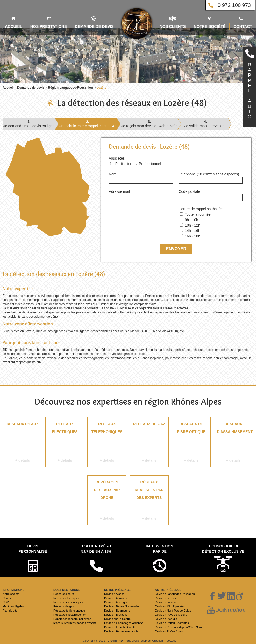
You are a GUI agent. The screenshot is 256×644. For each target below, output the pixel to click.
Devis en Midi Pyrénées (170, 606)
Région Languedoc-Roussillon (70, 88)
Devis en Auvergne (116, 602)
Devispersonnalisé (33, 549)
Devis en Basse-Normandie (122, 606)
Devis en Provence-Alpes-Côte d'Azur (179, 627)
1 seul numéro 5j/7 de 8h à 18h (96, 549)
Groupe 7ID (115, 641)
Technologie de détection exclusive (223, 549)
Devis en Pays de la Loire (171, 615)
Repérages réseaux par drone (107, 501)
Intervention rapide (160, 549)
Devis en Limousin (167, 598)
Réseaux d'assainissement (233, 443)
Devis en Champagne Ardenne (124, 623)
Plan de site (10, 611)
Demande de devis (31, 88)
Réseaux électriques (65, 443)
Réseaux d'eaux (22, 443)
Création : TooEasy (164, 641)
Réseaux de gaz (149, 443)
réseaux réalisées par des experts (149, 501)
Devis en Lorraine (166, 602)
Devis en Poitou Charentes (172, 623)
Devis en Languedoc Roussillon (175, 594)
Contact (8, 598)
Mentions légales (13, 606)
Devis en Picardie (166, 619)
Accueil (8, 88)
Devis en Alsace (114, 594)
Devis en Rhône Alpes (169, 631)
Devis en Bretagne (116, 615)
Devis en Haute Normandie (121, 631)
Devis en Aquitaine (116, 598)
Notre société (11, 594)
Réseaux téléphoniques (107, 443)
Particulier (123, 164)
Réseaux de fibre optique (191, 443)
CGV (6, 602)
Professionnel (150, 164)
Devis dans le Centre (117, 619)
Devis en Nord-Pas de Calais (173, 611)
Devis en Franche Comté (120, 627)
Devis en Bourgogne (117, 611)
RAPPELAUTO (250, 91)
